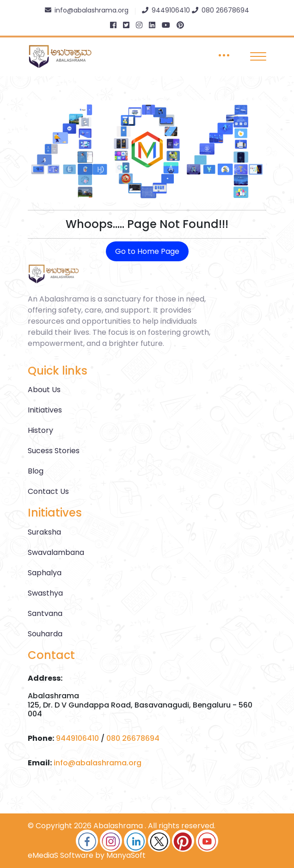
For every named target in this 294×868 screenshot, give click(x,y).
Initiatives (45, 410)
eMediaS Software (61, 855)
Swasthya (45, 593)
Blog (36, 471)
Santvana (45, 613)
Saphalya (45, 573)
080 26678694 (133, 738)
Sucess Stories (54, 451)
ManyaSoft (126, 855)
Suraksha (44, 532)
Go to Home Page (147, 251)
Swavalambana (56, 552)
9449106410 (77, 738)
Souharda (45, 634)
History (40, 430)
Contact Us (48, 491)
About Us (44, 390)
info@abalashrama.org (98, 763)
